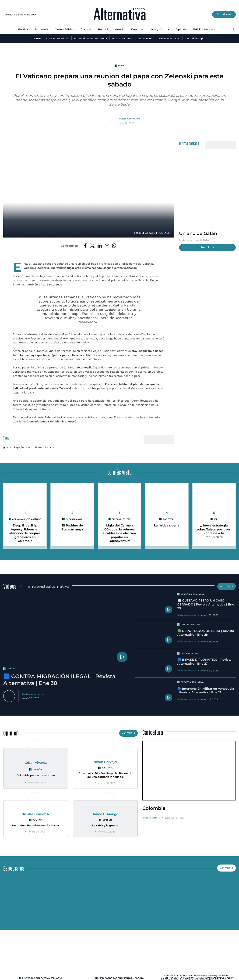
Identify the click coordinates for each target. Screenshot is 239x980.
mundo (11, 669)
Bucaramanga (74, 519)
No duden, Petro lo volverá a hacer (36, 825)
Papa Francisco (23, 447)
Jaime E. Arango (105, 814)
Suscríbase (224, 14)
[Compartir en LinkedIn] (100, 246)
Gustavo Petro (144, 38)
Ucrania (50, 447)
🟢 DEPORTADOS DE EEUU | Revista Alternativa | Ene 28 (206, 633)
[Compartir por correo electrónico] (107, 246)
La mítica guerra (167, 525)
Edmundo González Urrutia (91, 38)
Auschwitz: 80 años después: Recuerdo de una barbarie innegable (105, 775)
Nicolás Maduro (121, 38)
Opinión (181, 29)
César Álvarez (36, 763)
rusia (121, 66)
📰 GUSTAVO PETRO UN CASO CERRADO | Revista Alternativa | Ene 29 (206, 604)
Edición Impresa (204, 29)
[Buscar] (233, 30)
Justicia (86, 29)
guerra (7, 447)
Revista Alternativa (129, 119)
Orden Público (65, 29)
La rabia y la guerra (105, 825)
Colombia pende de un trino (36, 775)
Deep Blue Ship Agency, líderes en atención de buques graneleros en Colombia (25, 533)
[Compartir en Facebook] (85, 246)
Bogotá (103, 29)
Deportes (137, 29)
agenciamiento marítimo (27, 519)
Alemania (107, 768)
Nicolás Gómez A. (36, 814)
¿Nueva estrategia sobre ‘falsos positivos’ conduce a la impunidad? (214, 531)
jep (216, 519)
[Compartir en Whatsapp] (114, 246)
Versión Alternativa (193, 594)
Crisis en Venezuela (58, 38)
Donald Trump (194, 38)
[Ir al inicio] (120, 15)
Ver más (227, 586)
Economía (41, 29)
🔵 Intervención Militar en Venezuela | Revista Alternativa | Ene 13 (206, 691)
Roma (39, 447)
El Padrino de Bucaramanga (72, 527)
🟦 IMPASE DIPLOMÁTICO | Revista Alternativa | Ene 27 (204, 662)
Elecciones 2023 (121, 519)
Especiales (14, 868)
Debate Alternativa (169, 38)
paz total (169, 519)
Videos (10, 586)
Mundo (119, 29)
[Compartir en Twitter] (92, 246)
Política (23, 29)
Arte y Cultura (160, 29)
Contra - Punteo (190, 624)
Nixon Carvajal (105, 762)
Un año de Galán (198, 233)
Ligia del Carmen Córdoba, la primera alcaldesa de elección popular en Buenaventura (119, 533)
